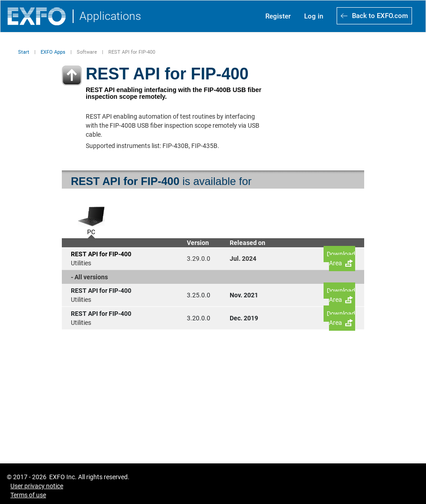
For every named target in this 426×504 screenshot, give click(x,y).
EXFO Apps (53, 52)
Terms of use (28, 495)
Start (24, 52)
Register (278, 16)
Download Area (341, 259)
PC (91, 231)
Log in (314, 16)
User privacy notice (37, 486)
